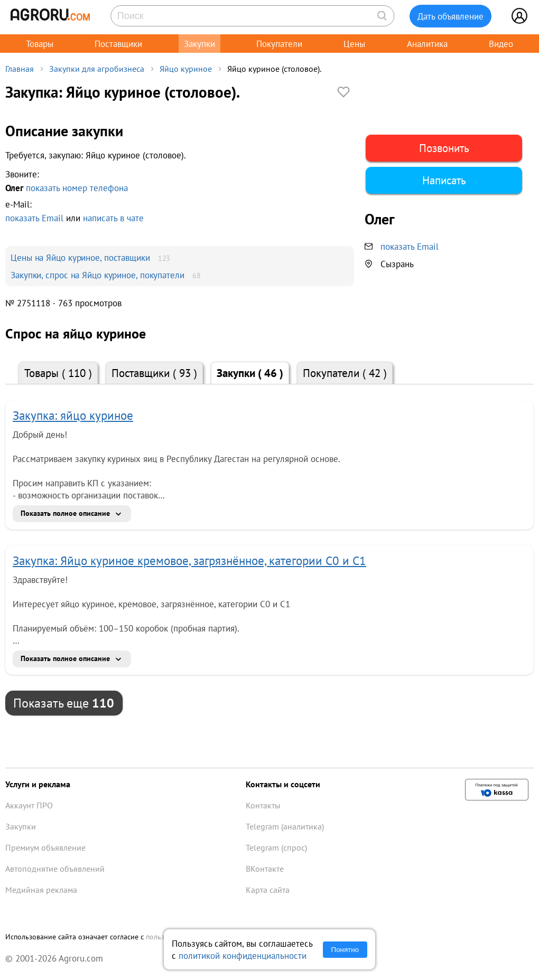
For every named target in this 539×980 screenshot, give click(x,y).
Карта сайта (268, 890)
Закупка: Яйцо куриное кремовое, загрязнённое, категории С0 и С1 (189, 560)
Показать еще (64, 703)
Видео (501, 44)
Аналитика (427, 44)
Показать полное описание (65, 513)
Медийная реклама (41, 890)
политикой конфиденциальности (243, 955)
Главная (20, 69)
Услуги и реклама (38, 784)
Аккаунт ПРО (29, 805)
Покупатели (279, 44)
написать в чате (113, 218)
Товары (40, 44)
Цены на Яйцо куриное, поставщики (80, 257)
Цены (354, 44)
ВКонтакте (265, 869)
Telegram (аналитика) (285, 826)
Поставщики (118, 44)
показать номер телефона (77, 188)
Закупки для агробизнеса (97, 69)
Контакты (263, 805)
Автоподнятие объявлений (55, 869)
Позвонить (444, 148)
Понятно (345, 950)
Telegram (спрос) (276, 847)
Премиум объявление (45, 847)
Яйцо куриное (186, 69)
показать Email (34, 218)
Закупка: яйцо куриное (73, 415)
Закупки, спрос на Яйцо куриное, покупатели (97, 275)
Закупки (199, 44)
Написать (444, 180)
